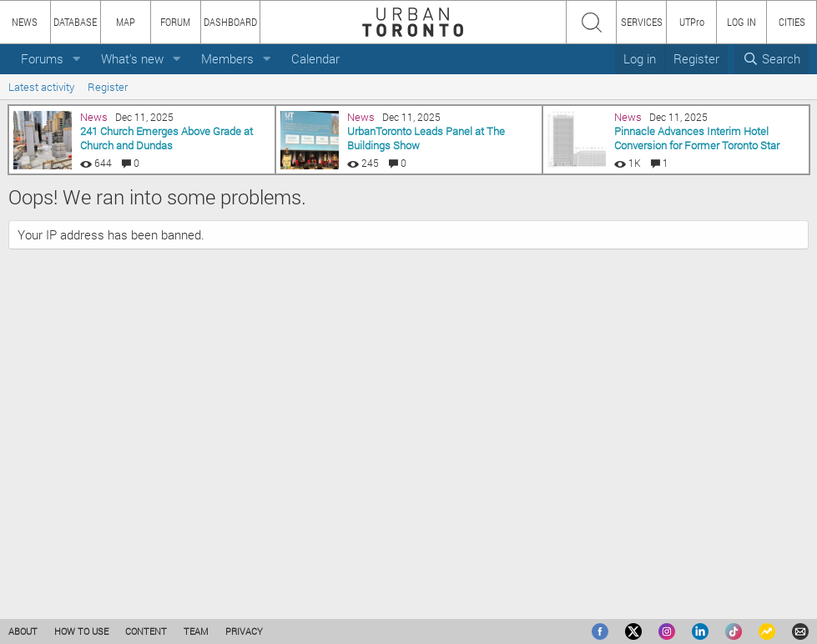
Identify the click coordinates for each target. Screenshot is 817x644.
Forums (42, 58)
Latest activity (41, 87)
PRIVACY (244, 631)
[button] (77, 59)
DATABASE (75, 22)
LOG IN (741, 22)
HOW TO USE (81, 631)
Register (108, 87)
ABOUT (23, 631)
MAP (126, 22)
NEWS (25, 22)
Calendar (315, 58)
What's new (132, 58)
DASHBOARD (230, 22)
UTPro (692, 22)
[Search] (772, 59)
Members (227, 58)
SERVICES (642, 22)
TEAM (196, 631)
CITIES (792, 22)
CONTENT (146, 631)
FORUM (175, 22)
